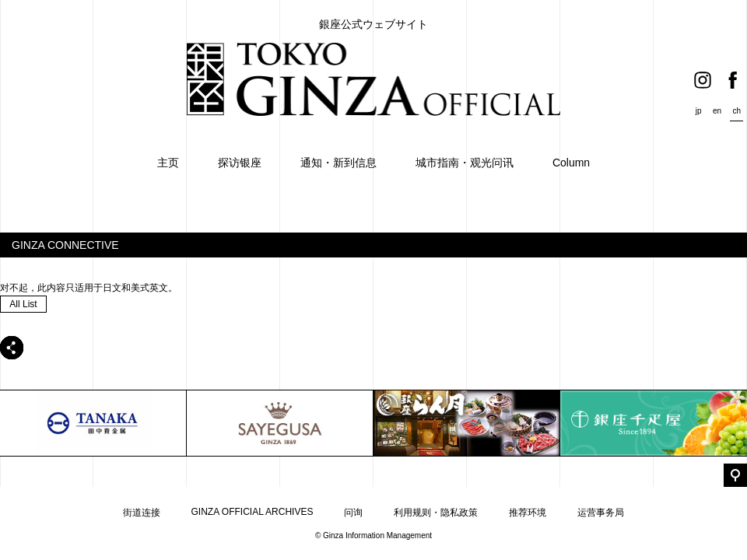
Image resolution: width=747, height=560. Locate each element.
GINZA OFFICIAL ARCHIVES (253, 512)
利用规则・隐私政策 (436, 513)
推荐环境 (528, 513)
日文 (112, 288)
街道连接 (142, 513)
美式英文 (149, 288)
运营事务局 (601, 513)
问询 (353, 513)
